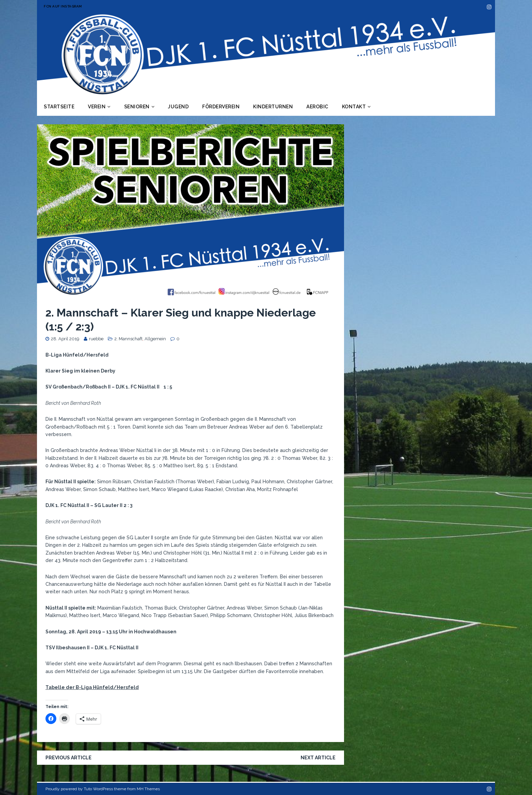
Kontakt (354, 107)
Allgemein (155, 339)
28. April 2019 (65, 339)
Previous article (69, 758)
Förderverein (221, 107)
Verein (97, 107)
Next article (318, 758)
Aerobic (317, 107)
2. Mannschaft (128, 339)
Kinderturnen (273, 107)
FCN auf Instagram (63, 6)
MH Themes (148, 789)
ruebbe (96, 339)
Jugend (178, 107)
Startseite (59, 107)
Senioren (137, 107)
